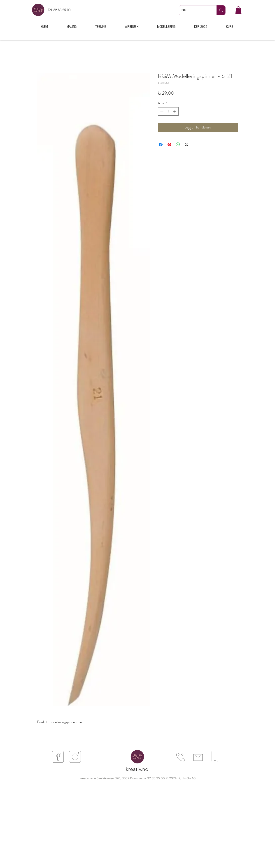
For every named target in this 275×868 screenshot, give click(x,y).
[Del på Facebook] (161, 145)
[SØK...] (194, 10)
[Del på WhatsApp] (178, 145)
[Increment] (175, 111)
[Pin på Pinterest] (169, 145)
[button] (238, 10)
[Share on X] (186, 145)
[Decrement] (161, 111)
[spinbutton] (168, 111)
